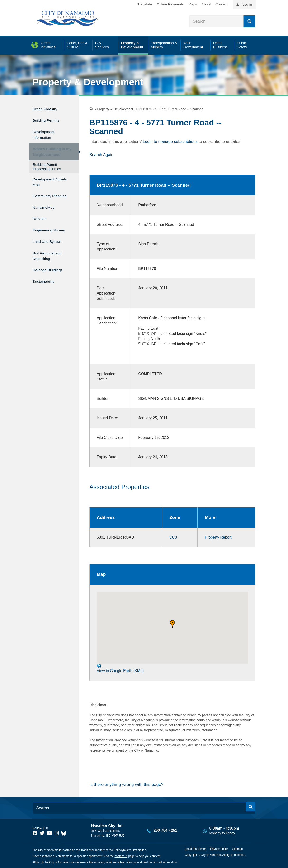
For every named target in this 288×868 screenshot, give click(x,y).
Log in (247, 4)
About (206, 4)
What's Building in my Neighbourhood (50, 150)
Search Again (101, 154)
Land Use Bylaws (50, 240)
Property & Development (88, 82)
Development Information (46, 131)
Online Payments (170, 4)
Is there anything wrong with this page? (126, 784)
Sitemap (237, 848)
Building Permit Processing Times (47, 167)
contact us (121, 856)
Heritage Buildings (51, 266)
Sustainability (46, 276)
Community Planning (44, 197)
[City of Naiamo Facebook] (35, 833)
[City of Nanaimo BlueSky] (65, 833)
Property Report (218, 537)
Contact (222, 4)
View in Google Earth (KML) (120, 668)
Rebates (41, 220)
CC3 (173, 537)
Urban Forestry (48, 108)
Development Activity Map (46, 181)
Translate (145, 4)
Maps (193, 4)
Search (249, 21)
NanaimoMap (46, 210)
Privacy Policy (219, 848)
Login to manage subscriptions (170, 141)
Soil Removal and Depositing (50, 253)
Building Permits (49, 118)
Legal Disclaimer (195, 848)
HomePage (91, 108)
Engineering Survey (52, 230)
